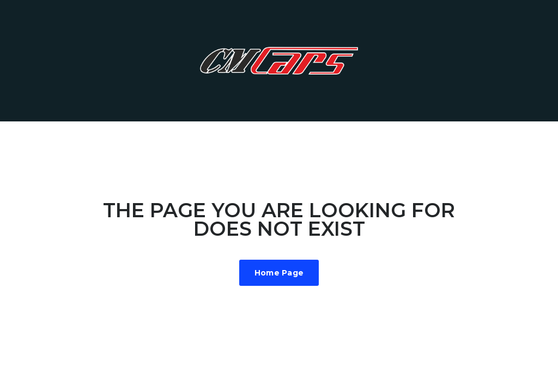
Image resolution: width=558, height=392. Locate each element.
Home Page (279, 273)
